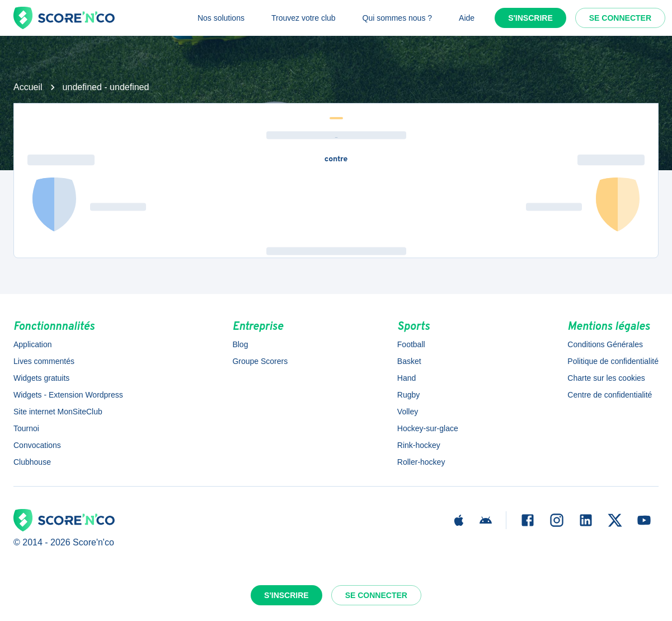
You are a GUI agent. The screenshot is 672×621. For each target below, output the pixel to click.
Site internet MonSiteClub (58, 412)
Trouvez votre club (304, 18)
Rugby (408, 395)
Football (411, 344)
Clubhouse (32, 462)
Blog (240, 344)
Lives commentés (44, 361)
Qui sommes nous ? (398, 18)
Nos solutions (221, 18)
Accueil (28, 87)
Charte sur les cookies (606, 378)
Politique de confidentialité (613, 361)
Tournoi (26, 428)
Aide (467, 18)
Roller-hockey (421, 462)
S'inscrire (530, 18)
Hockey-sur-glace (428, 428)
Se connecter (620, 18)
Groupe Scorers (260, 361)
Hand (407, 378)
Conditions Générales (605, 344)
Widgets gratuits (41, 378)
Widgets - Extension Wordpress (68, 395)
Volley (408, 412)
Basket (409, 361)
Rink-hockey (419, 445)
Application (33, 344)
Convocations (37, 445)
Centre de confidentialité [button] (610, 395)
